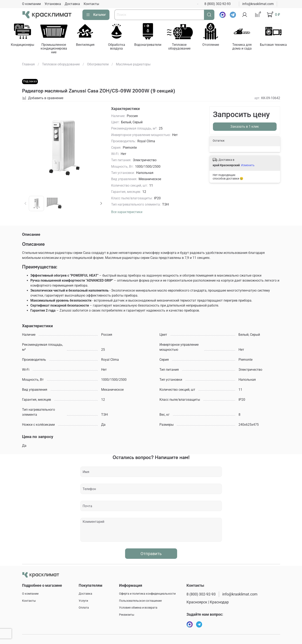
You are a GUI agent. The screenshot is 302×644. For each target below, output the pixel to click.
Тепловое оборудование (183, 47)
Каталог (96, 15)
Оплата (84, 608)
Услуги (83, 601)
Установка (53, 4)
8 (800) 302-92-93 (217, 4)
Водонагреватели (151, 45)
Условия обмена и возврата (138, 608)
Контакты (91, 4)
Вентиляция (87, 45)
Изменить (248, 166)
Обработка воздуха (119, 47)
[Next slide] (101, 204)
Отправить (151, 554)
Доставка (72, 4)
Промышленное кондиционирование (55, 49)
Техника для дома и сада (247, 47)
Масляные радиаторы (133, 65)
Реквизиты (127, 615)
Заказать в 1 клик (245, 127)
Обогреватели (98, 65)
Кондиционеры (23, 45)
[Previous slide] (25, 204)
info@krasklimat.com (258, 4)
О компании (31, 4)
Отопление (215, 45)
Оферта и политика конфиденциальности (147, 594)
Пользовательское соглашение (140, 601)
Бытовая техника (279, 45)
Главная (28, 65)
